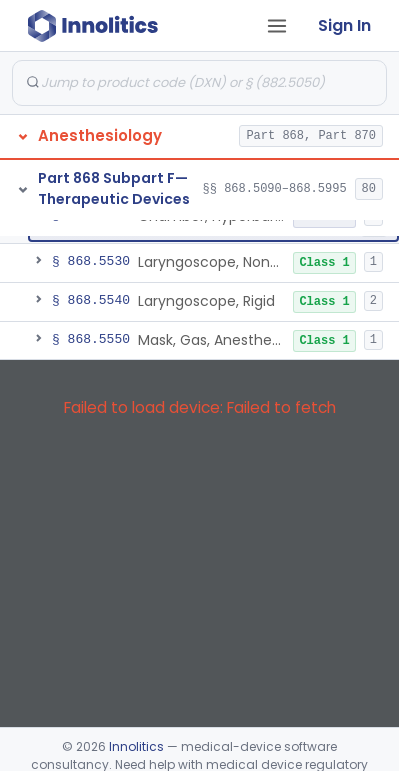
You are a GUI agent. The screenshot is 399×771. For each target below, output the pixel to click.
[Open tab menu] (277, 26)
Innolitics (136, 746)
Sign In (344, 25)
